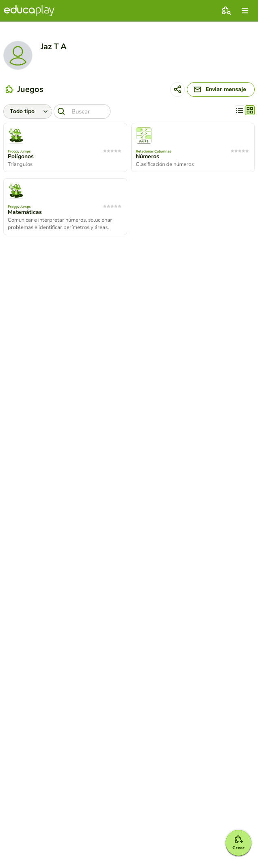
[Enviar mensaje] (221, 89)
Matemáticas (25, 212)
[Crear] (238, 843)
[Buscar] (82, 111)
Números (147, 157)
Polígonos (21, 157)
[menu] (245, 11)
